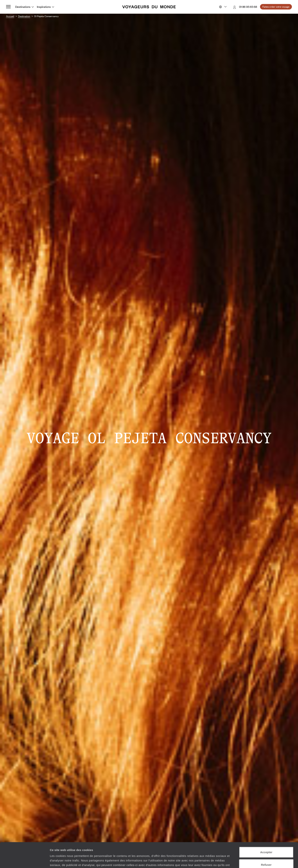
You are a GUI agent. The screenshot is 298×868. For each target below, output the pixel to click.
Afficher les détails (209, 860)
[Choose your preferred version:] (222, 7)
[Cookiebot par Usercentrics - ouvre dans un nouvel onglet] (25, 861)
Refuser (266, 843)
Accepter (266, 831)
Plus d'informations (135, 848)
